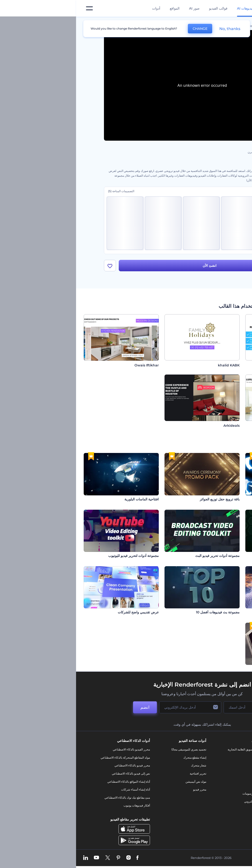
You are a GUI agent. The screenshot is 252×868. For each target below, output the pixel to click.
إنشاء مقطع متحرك (119, 758)
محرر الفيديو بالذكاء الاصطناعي (55, 750)
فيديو (182, 778)
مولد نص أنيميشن (120, 782)
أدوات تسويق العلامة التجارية (168, 750)
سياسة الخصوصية (217, 790)
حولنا (225, 750)
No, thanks (154, 29)
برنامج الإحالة (220, 782)
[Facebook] (61, 858)
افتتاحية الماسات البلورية (66, 499)
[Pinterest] (42, 858)
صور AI (118, 8)
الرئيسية (219, 25)
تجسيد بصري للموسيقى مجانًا (113, 750)
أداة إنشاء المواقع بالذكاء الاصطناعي (53, 782)
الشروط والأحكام (217, 798)
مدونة (182, 758)
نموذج (182, 810)
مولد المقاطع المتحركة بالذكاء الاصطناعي (49, 758)
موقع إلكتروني (177, 802)
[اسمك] (171, 708)
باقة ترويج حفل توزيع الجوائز (144, 499)
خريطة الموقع (220, 806)
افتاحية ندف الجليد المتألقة (226, 612)
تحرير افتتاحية (122, 774)
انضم (69, 708)
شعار (182, 786)
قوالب (203, 25)
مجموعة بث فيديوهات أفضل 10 (142, 612)
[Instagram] (52, 858)
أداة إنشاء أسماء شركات (59, 790)
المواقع (99, 8)
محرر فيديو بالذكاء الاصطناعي (56, 766)
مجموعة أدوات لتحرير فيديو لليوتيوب (57, 556)
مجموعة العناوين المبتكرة (227, 499)
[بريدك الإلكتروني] (114, 708)
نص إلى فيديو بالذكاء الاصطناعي (55, 774)
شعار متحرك (123, 766)
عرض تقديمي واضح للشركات (62, 612)
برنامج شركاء (220, 814)
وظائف (224, 766)
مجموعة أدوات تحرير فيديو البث (141, 556)
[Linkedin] (10, 858)
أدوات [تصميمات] (80, 8)
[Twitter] (32, 858)
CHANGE (124, 29)
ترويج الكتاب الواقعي (230, 669)
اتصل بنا (223, 758)
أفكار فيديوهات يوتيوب (61, 806)
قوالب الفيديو (142, 8)
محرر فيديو (124, 790)
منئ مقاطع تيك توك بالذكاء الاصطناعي (51, 798)
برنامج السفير (219, 822)
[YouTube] (20, 858)
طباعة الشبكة (235, 556)
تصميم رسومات (176, 794)
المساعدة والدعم (218, 774)
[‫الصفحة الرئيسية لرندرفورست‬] (241, 8)
